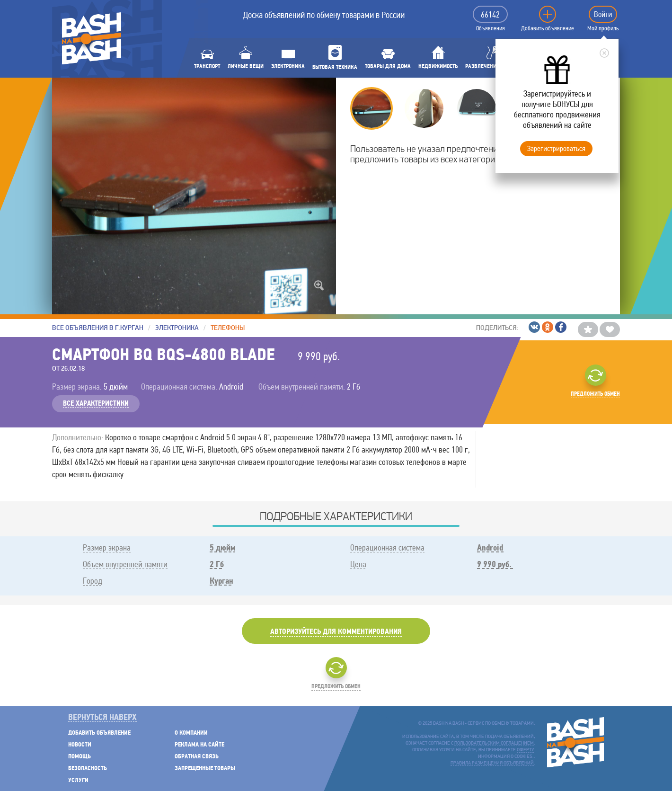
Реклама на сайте (199, 745)
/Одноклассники (548, 327)
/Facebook (561, 327)
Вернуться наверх (102, 718)
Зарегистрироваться (556, 148)
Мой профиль (603, 28)
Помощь (80, 757)
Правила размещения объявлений (492, 763)
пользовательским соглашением (494, 743)
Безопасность (88, 769)
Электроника (177, 328)
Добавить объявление (548, 28)
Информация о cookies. (506, 757)
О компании (191, 733)
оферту (525, 750)
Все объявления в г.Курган (98, 328)
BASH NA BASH (92, 38)
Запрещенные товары (205, 769)
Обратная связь (197, 757)
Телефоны (228, 328)
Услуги (78, 780)
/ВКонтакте (534, 327)
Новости (80, 745)
